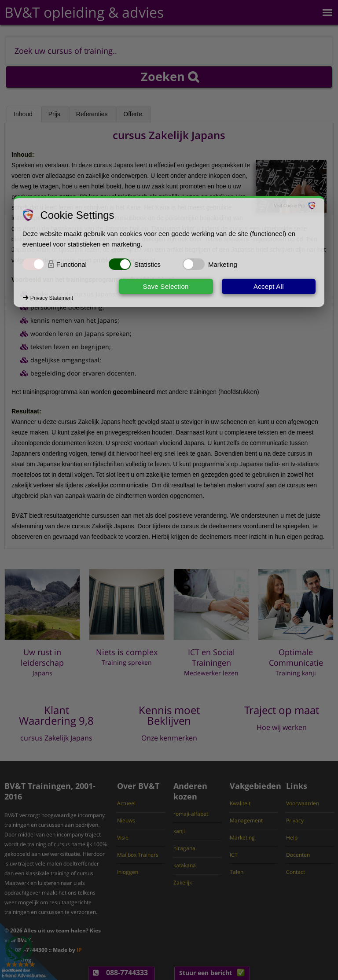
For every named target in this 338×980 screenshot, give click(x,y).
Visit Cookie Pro (289, 206)
